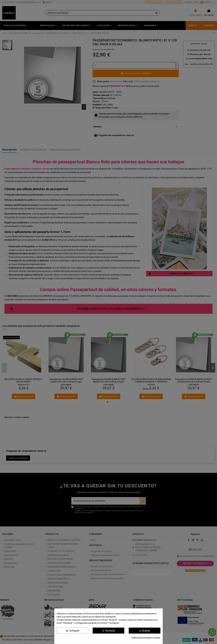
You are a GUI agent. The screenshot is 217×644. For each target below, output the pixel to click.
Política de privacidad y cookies (146, 638)
